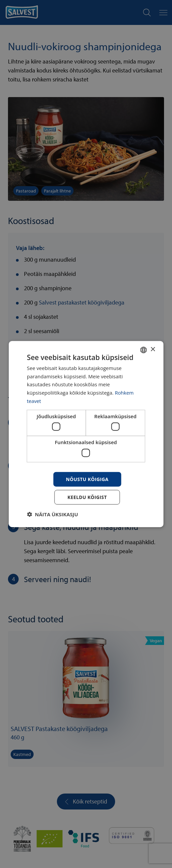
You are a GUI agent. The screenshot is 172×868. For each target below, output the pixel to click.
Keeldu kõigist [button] (87, 497)
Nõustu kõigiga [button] (87, 479)
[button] (53, 514)
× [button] (153, 350)
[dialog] (86, 434)
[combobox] (143, 350)
